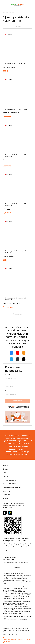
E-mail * (7, 375)
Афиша (5, 465)
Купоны (5, 473)
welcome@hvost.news (15, 613)
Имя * (7, 383)
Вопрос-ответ (8, 491)
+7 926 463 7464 (24, 620)
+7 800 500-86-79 (15, 611)
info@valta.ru (20, 598)
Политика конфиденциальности (13, 638)
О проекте (7, 476)
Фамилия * (8, 391)
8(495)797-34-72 (15, 597)
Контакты (6, 495)
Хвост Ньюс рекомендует (12, 487)
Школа (5, 469)
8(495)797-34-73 (26, 597)
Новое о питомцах (9, 484)
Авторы (5, 498)
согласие (14, 406)
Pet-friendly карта (9, 480)
